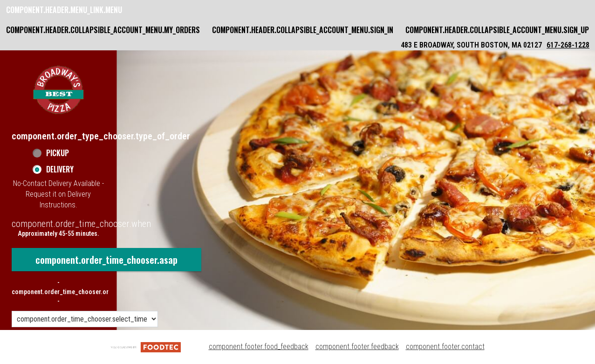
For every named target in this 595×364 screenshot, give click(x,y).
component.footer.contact (445, 347)
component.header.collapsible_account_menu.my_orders (103, 30)
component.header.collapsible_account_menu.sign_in (303, 30)
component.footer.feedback (357, 347)
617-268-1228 (568, 45)
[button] (58, 90)
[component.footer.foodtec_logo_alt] (146, 347)
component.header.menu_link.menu (64, 10)
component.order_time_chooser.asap (106, 260)
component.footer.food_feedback (259, 347)
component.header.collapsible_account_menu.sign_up (497, 30)
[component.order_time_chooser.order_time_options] (85, 319)
